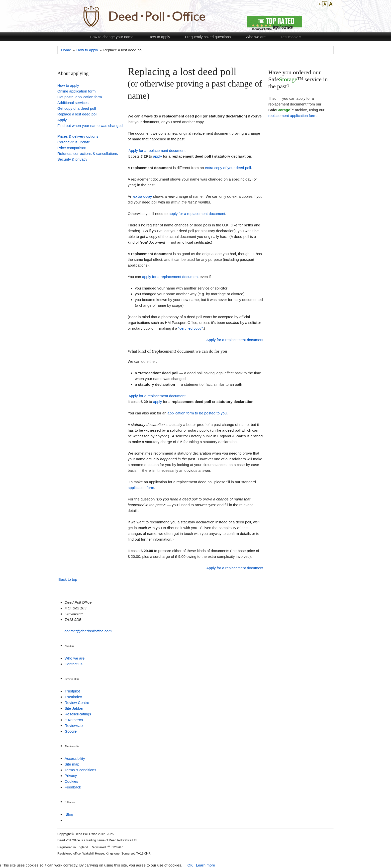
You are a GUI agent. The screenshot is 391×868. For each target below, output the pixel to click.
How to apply (159, 37)
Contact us (74, 664)
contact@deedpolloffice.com (88, 631)
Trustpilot (72, 691)
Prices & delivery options (78, 136)
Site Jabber (74, 708)
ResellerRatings (78, 714)
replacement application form (292, 116)
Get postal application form (80, 97)
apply (158, 156)
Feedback (73, 787)
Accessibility (75, 758)
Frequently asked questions (208, 37)
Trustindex (73, 697)
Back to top (68, 579)
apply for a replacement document (197, 214)
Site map (72, 764)
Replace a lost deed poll (77, 114)
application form (141, 488)
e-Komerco (74, 720)
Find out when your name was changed (90, 126)
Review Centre (77, 703)
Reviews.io (74, 725)
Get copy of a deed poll (77, 108)
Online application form (76, 91)
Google (71, 731)
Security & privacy (72, 159)
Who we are (256, 37)
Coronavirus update (74, 142)
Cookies (71, 781)
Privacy (71, 776)
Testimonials (291, 37)
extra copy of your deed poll (228, 168)
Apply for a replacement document (157, 150)
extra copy (143, 196)
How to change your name (112, 37)
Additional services (73, 103)
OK (190, 865)
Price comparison (72, 148)
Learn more (206, 865)
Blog (69, 814)
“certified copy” (191, 328)
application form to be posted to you (197, 413)
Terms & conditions (80, 770)
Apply (62, 120)
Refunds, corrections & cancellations (88, 153)
